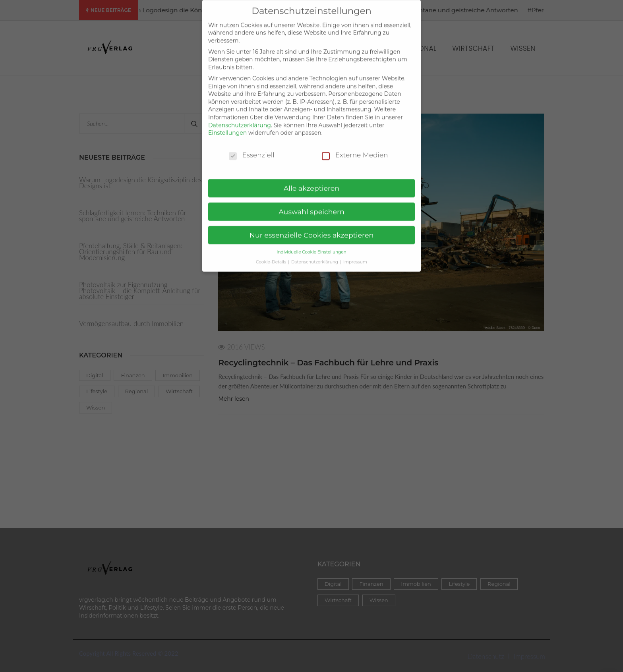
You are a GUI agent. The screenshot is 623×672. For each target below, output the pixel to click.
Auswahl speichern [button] (311, 206)
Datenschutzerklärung (240, 120)
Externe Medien (355, 150)
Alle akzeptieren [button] (312, 182)
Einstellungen (227, 127)
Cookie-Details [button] (272, 256)
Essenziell (252, 150)
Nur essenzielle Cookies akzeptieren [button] (312, 229)
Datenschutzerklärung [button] (315, 256)
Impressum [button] (355, 256)
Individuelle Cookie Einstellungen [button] (311, 246)
